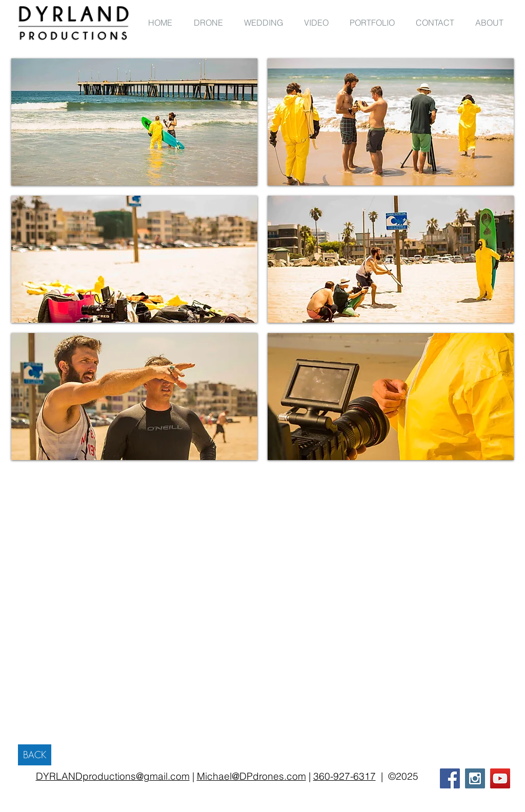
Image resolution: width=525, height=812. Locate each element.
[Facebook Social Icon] (450, 778)
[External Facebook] (422, 576)
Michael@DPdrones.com (251, 776)
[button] (134, 122)
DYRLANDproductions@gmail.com (113, 776)
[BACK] (35, 755)
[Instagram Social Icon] (475, 778)
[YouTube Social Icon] (500, 778)
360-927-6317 (345, 776)
